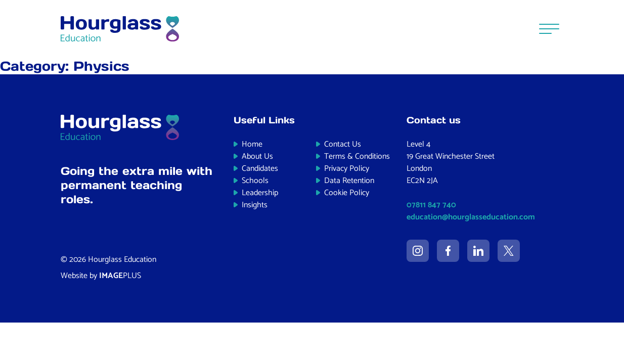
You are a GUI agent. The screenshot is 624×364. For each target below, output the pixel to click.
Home (252, 144)
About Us (257, 156)
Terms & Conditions (357, 156)
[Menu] (549, 29)
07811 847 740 (431, 205)
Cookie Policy (347, 193)
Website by (101, 276)
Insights (255, 205)
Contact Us (343, 144)
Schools (255, 181)
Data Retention (349, 181)
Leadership (260, 193)
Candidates (260, 169)
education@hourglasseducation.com (471, 217)
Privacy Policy (347, 169)
